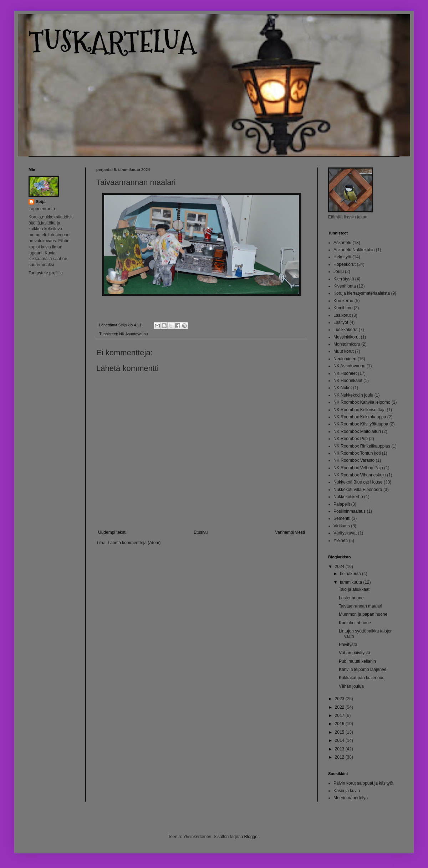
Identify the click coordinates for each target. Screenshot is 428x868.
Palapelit (342, 504)
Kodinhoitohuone (355, 623)
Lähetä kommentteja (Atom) (134, 543)
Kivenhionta (345, 286)
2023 (340, 699)
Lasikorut (342, 315)
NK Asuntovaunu (133, 334)
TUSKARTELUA (112, 42)
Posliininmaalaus (350, 511)
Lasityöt (341, 322)
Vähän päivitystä (355, 653)
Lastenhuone (351, 598)
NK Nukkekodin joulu (353, 395)
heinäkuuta (351, 574)
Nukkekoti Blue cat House (358, 482)
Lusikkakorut (345, 330)
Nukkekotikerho (348, 497)
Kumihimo (343, 308)
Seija (41, 202)
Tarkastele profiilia (46, 273)
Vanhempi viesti (290, 532)
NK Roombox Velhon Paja (358, 468)
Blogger (252, 837)
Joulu (339, 272)
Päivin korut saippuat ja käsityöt (363, 783)
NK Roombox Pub (351, 439)
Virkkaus (342, 526)
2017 (340, 715)
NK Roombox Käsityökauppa (361, 424)
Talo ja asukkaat (354, 589)
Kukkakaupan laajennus (361, 678)
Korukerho (343, 301)
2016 (340, 724)
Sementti (342, 518)
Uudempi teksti (112, 532)
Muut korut (344, 351)
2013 (340, 749)
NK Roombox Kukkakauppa (360, 417)
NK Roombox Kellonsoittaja (360, 410)
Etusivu (201, 532)
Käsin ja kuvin (347, 791)
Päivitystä (348, 645)
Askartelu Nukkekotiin (354, 250)
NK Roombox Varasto (354, 460)
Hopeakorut (345, 264)
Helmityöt (342, 257)
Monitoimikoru (347, 344)
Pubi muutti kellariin (357, 661)
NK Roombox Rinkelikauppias (362, 446)
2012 (340, 757)
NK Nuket (343, 388)
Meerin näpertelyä (351, 798)
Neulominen (345, 359)
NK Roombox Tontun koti (357, 453)
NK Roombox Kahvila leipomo (362, 402)
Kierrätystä (344, 279)
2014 (340, 740)
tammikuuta (351, 582)
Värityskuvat (345, 533)
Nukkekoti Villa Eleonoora (358, 490)
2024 (340, 567)
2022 (340, 707)
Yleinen (341, 541)
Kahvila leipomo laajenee (363, 670)
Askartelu (342, 243)
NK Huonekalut (348, 381)
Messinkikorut (347, 337)
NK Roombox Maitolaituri (357, 432)
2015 (340, 732)
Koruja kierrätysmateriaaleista (362, 293)
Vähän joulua (351, 686)
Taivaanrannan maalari (360, 606)
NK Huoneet (345, 373)
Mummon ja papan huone (363, 614)
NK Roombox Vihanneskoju (360, 475)
